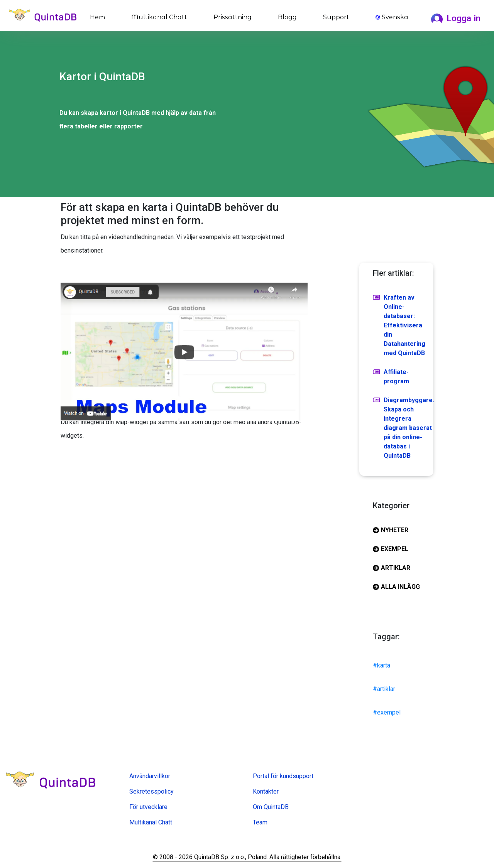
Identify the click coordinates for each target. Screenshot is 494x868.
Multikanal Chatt (159, 17)
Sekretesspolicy (151, 791)
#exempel (387, 712)
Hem (99, 17)
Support (336, 17)
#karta (381, 665)
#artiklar (384, 689)
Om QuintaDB (271, 807)
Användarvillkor (150, 776)
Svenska (392, 17)
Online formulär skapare (161, 833)
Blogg (287, 17)
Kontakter (266, 791)
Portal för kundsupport (283, 776)
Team (260, 822)
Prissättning (233, 17)
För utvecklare (148, 807)
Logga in (456, 18)
